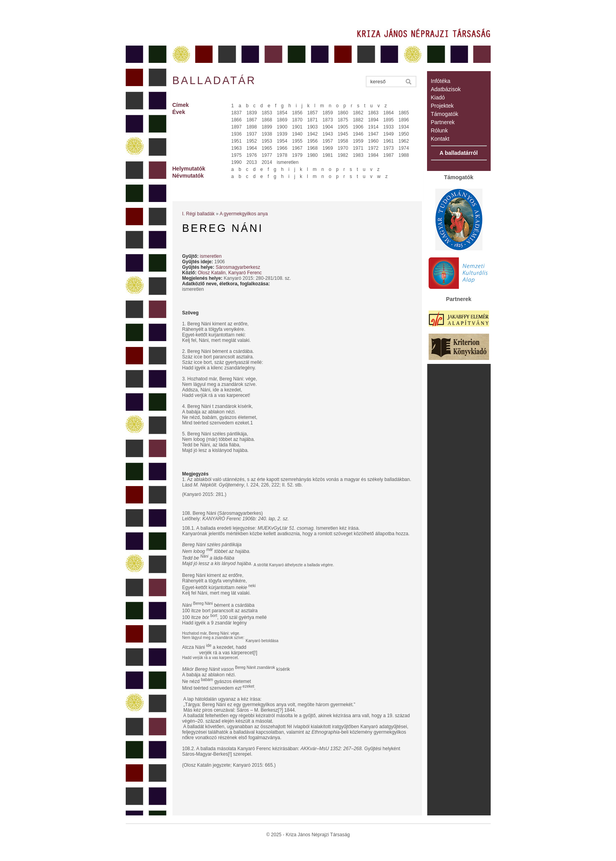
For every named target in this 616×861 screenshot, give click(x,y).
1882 (358, 120)
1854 (282, 113)
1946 (358, 134)
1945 (343, 134)
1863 (373, 113)
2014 (267, 162)
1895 (389, 120)
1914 (373, 127)
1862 (358, 113)
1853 (267, 113)
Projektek (442, 106)
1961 (389, 141)
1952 (252, 141)
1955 (297, 141)
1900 (282, 127)
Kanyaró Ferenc (245, 273)
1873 (328, 120)
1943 (328, 134)
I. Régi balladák (199, 214)
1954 (282, 141)
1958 (343, 141)
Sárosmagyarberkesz (238, 267)
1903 (313, 127)
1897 (237, 127)
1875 (343, 120)
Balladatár (214, 81)
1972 (373, 148)
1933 (389, 127)
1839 (252, 113)
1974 (404, 148)
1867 (252, 120)
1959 (358, 141)
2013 (252, 162)
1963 (237, 148)
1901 (297, 127)
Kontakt (440, 139)
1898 (252, 127)
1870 (297, 120)
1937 (252, 134)
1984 (373, 155)
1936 (237, 134)
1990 (237, 162)
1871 (313, 120)
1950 (404, 134)
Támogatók (445, 114)
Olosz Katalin (212, 273)
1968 (313, 148)
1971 (358, 148)
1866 (237, 120)
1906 (358, 127)
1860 (343, 113)
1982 (343, 155)
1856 (297, 113)
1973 (389, 148)
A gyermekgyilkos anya (244, 214)
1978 (282, 155)
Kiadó (438, 97)
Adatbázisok (446, 89)
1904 (328, 127)
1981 (328, 155)
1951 (237, 141)
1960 (373, 141)
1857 (313, 113)
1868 (267, 120)
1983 (358, 155)
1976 (252, 155)
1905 (343, 127)
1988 (404, 155)
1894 (373, 120)
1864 (389, 113)
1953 (267, 141)
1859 (328, 113)
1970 (343, 148)
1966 (282, 148)
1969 (328, 148)
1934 (404, 127)
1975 (237, 155)
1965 (267, 148)
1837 (237, 113)
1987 (389, 155)
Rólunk (440, 130)
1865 (404, 113)
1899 (267, 127)
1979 (297, 155)
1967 (297, 148)
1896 (404, 120)
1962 (404, 141)
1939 (282, 134)
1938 (267, 134)
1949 (389, 134)
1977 (267, 155)
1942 (313, 134)
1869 (282, 120)
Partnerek (443, 122)
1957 (328, 141)
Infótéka (441, 81)
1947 (373, 134)
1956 (313, 141)
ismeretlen (288, 162)
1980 (313, 155)
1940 (297, 134)
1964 (252, 148)
